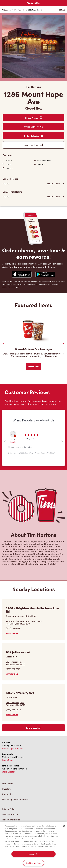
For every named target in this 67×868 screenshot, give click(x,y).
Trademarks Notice (11, 820)
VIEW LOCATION (12, 633)
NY (15, 10)
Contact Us (7, 794)
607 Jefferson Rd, (16, 663)
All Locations (7, 10)
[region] (33, 845)
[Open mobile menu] (4, 3)
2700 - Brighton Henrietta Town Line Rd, (25, 622)
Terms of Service (10, 814)
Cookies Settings (33, 863)
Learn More (8, 760)
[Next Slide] (64, 344)
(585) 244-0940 (13, 710)
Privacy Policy (9, 809)
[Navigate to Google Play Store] (45, 275)
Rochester (22, 10)
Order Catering (33, 136)
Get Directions (34, 145)
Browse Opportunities (12, 748)
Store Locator (8, 772)
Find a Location (34, 728)
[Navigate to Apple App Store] (22, 275)
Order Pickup (34, 118)
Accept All (33, 854)
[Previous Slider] (3, 344)
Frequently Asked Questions (15, 799)
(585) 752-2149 (13, 628)
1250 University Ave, (16, 704)
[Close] (64, 826)
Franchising (8, 783)
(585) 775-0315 (13, 669)
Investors (6, 789)
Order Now (33, 366)
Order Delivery (33, 127)
